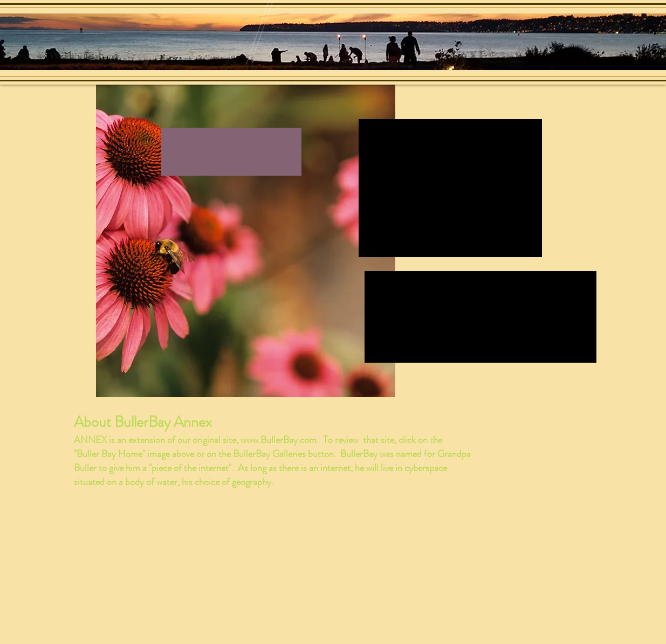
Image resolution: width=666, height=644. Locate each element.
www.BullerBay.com (279, 440)
